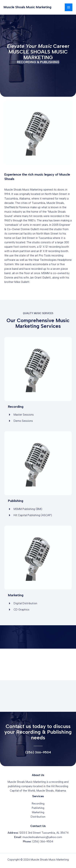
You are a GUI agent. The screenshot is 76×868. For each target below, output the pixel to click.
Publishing (38, 808)
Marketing (38, 812)
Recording (38, 804)
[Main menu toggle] (69, 7)
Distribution (38, 817)
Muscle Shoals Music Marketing (27, 7)
